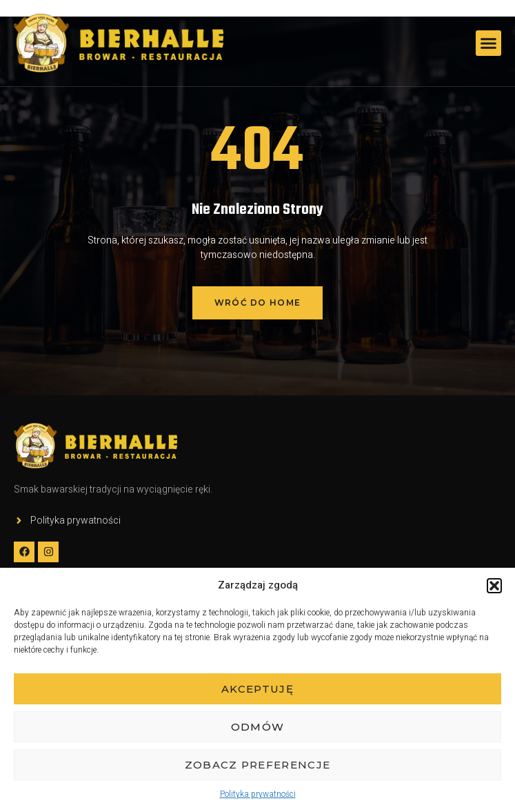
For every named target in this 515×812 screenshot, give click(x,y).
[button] (494, 586)
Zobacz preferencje (257, 765)
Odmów (258, 727)
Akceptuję (257, 689)
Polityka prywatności (258, 794)
